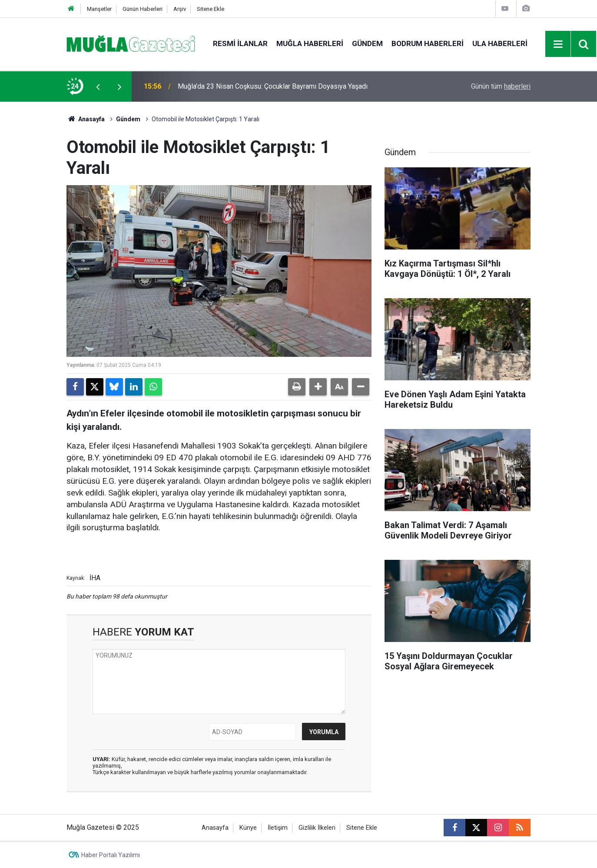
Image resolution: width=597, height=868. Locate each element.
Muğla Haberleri (310, 43)
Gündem (367, 43)
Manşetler (99, 9)
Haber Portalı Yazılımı (111, 855)
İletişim (278, 828)
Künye (248, 828)
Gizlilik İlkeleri (317, 828)
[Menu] (558, 44)
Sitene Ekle (211, 9)
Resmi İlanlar (240, 43)
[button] (318, 387)
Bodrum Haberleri (428, 43)
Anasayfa (86, 119)
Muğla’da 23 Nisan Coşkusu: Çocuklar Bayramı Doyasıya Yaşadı (273, 86)
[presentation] (98, 86)
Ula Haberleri (500, 43)
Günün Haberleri (143, 9)
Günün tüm (501, 86)
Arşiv (180, 9)
